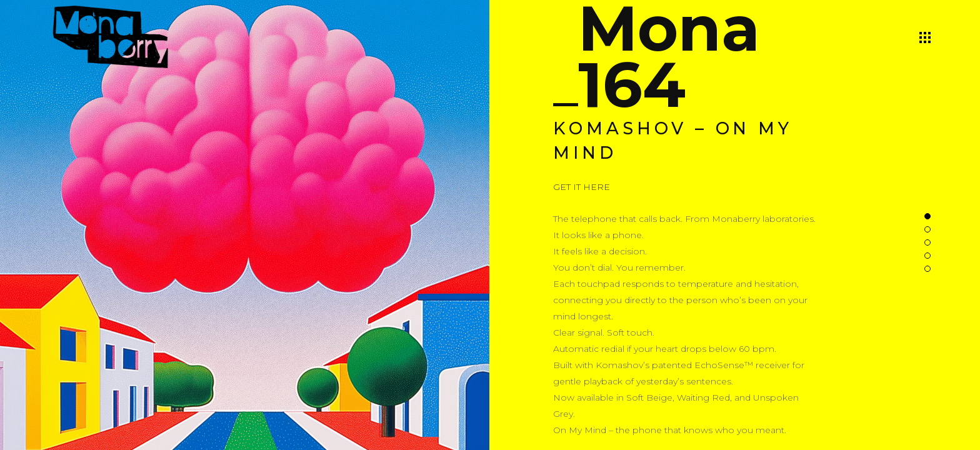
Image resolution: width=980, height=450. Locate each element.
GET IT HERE (582, 187)
